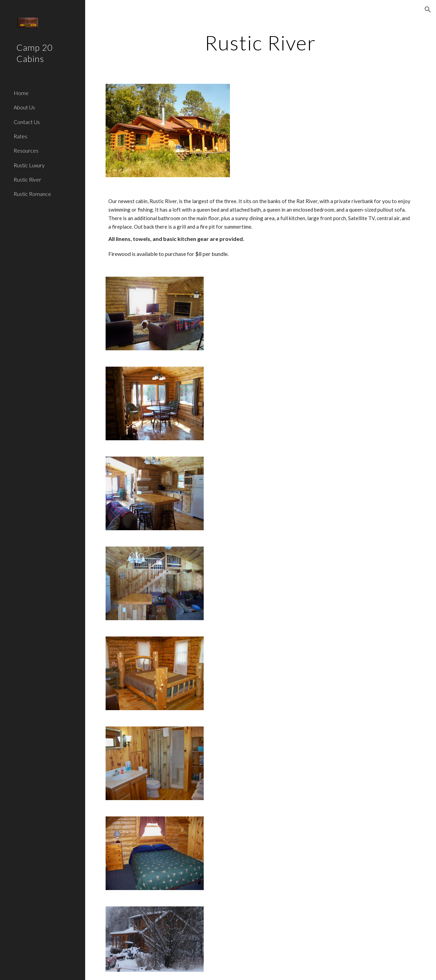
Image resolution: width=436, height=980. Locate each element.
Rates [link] (20, 136)
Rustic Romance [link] (32, 194)
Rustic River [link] (27, 179)
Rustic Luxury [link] (29, 165)
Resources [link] (26, 150)
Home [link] (21, 93)
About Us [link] (24, 107)
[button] (428, 10)
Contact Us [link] (27, 122)
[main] (260, 43)
